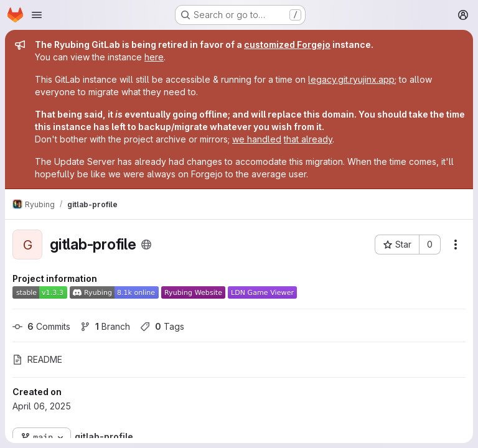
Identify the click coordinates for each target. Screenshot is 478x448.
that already (308, 139)
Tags (162, 326)
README (37, 359)
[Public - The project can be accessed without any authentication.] (146, 245)
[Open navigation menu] (37, 15)
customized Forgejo (287, 44)
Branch (105, 326)
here (154, 57)
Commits (41, 326)
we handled (257, 139)
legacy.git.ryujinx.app (351, 79)
